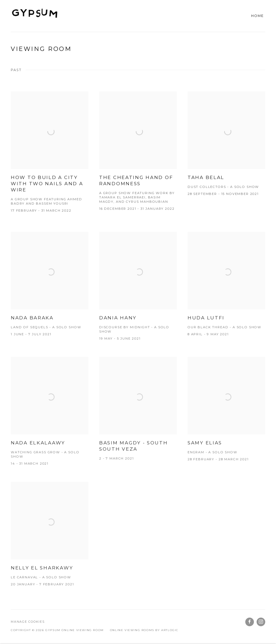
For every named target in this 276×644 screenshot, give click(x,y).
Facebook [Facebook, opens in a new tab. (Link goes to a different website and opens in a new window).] (250, 622)
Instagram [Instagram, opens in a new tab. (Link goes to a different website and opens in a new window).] (261, 622)
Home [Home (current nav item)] (258, 16)
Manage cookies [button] (28, 622)
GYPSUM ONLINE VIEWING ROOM (35, 16)
